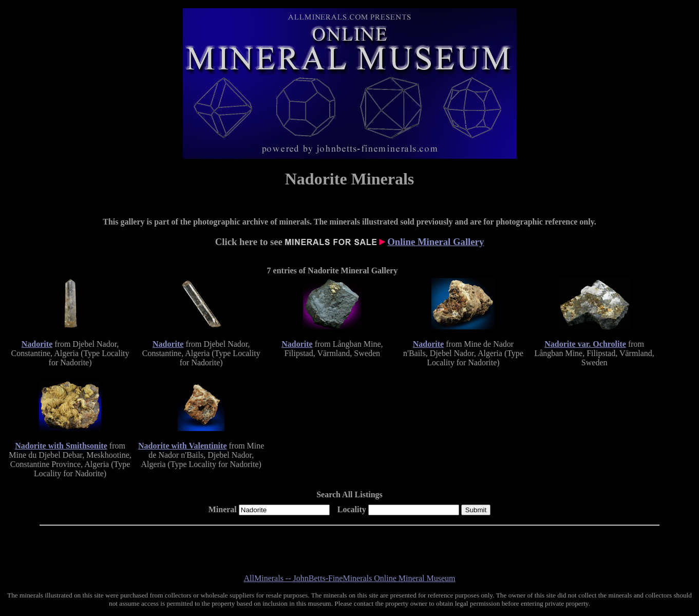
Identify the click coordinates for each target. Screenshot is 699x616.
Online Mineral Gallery (436, 242)
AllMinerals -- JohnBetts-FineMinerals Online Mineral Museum (350, 578)
